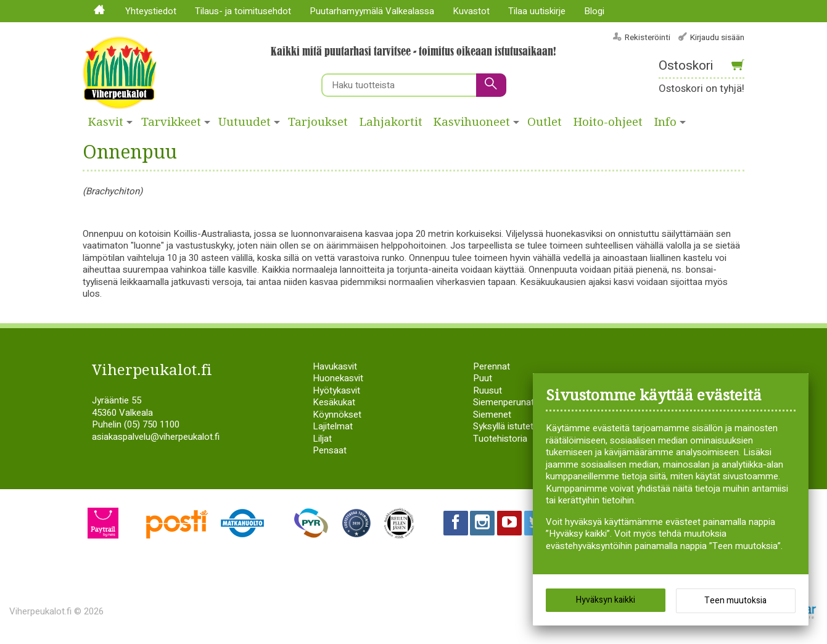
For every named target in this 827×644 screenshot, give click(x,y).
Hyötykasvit (336, 390)
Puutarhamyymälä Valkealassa (372, 11)
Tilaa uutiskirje (537, 11)
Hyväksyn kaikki (606, 601)
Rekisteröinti (648, 37)
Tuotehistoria (500, 439)
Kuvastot (471, 11)
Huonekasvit (338, 378)
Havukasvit (335, 366)
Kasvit (106, 122)
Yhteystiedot (151, 11)
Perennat (492, 366)
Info (665, 122)
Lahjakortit (391, 122)
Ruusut (488, 390)
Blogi (594, 11)
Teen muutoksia (735, 601)
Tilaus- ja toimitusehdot (243, 11)
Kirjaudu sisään (717, 37)
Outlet (545, 122)
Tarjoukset (318, 122)
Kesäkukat (334, 402)
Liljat (322, 439)
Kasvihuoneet (472, 122)
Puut (483, 378)
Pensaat (330, 450)
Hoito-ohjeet (608, 122)
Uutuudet (245, 122)
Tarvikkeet (171, 122)
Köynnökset (337, 415)
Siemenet (492, 415)
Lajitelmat (333, 426)
